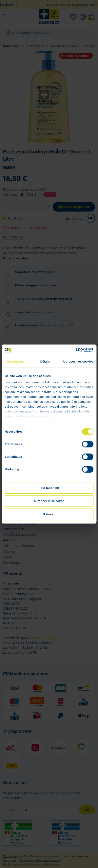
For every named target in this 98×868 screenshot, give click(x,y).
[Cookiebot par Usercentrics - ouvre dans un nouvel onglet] (76, 350)
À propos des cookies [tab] (78, 361)
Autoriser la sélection (49, 501)
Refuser (49, 514)
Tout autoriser (49, 488)
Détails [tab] (45, 361)
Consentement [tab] (16, 361)
